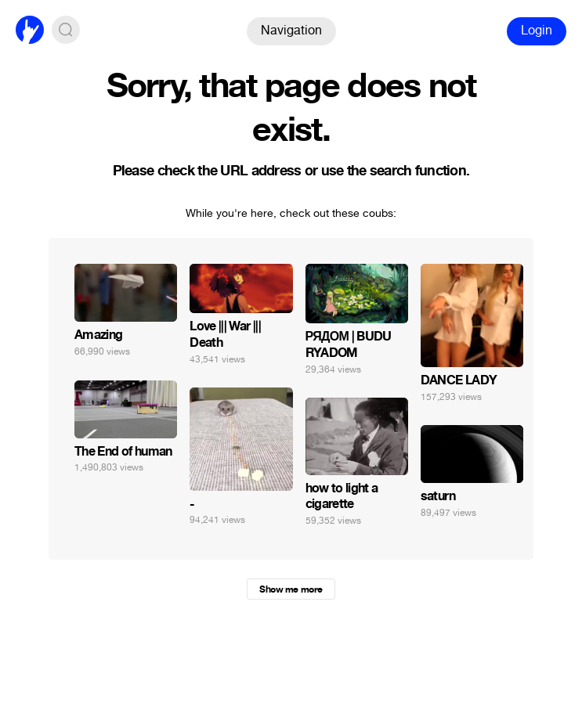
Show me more (291, 589)
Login (537, 30)
